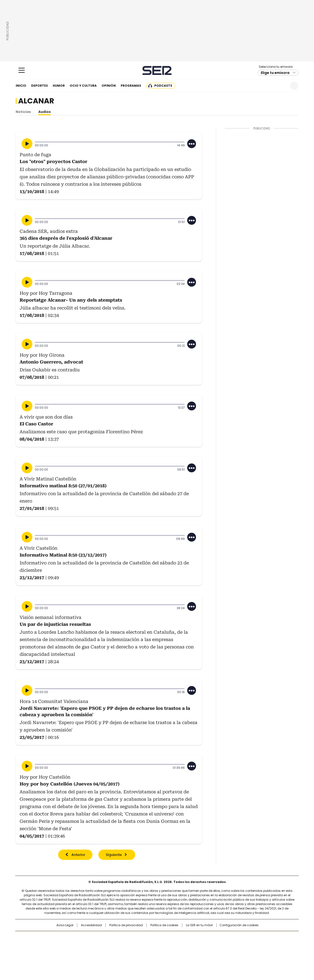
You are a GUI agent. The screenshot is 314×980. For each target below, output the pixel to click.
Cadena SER (157, 70)
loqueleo (209, 952)
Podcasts (163, 86)
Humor (59, 86)
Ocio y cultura (83, 86)
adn (228, 937)
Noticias (23, 112)
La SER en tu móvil (199, 925)
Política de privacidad (126, 925)
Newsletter (282, 86)
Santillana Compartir (171, 937)
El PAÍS (99, 937)
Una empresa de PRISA (57, 942)
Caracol (246, 937)
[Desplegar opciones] (192, 144)
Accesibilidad (91, 925)
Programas (131, 86)
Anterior (78, 855)
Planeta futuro (223, 945)
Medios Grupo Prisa (57, 954)
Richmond (97, 952)
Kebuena (244, 945)
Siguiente (114, 855)
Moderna (122, 952)
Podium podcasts (145, 952)
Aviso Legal (65, 925)
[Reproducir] (27, 144)
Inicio (21, 86)
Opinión (109, 86)
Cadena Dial (185, 945)
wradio (147, 945)
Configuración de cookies (239, 925)
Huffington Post (106, 945)
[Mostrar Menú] (22, 70)
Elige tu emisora (275, 73)
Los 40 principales (121, 937)
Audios (45, 112)
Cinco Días (167, 945)
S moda (187, 952)
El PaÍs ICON (166, 952)
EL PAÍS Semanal (202, 945)
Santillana (144, 937)
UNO (132, 945)
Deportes (39, 86)
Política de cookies (164, 925)
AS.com (211, 937)
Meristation (233, 952)
